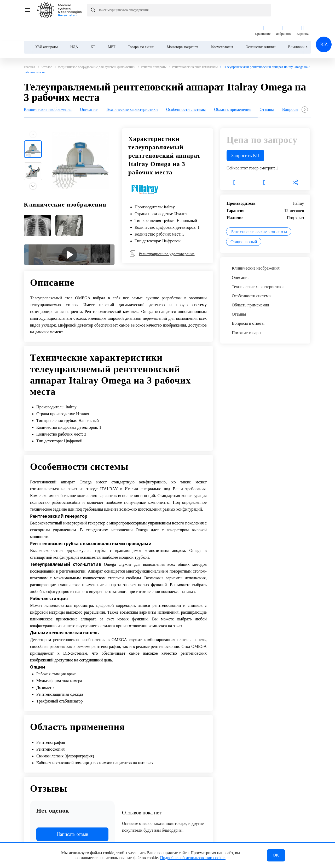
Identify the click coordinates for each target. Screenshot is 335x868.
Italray (298, 184)
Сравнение (263, 10)
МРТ (112, 27)
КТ (93, 27)
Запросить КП (245, 136)
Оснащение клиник (261, 27)
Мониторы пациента (183, 27)
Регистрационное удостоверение (162, 235)
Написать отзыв (73, 815)
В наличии (296, 27)
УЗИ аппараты (47, 27)
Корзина (303, 10)
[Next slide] (306, 27)
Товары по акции (141, 27)
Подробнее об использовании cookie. (193, 857)
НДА (74, 27)
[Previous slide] (33, 115)
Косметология (222, 27)
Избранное (284, 10)
